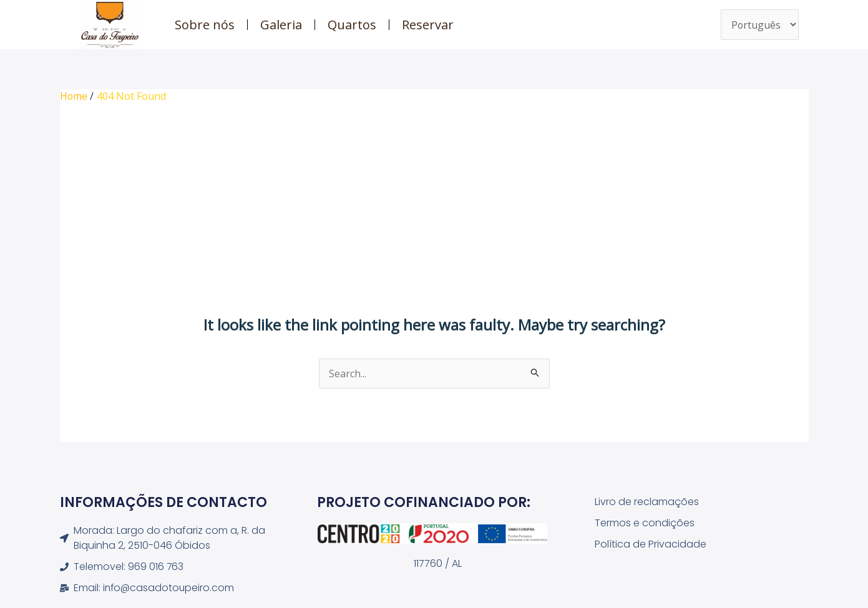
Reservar (428, 25)
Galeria (281, 25)
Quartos (352, 25)
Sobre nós (205, 25)
